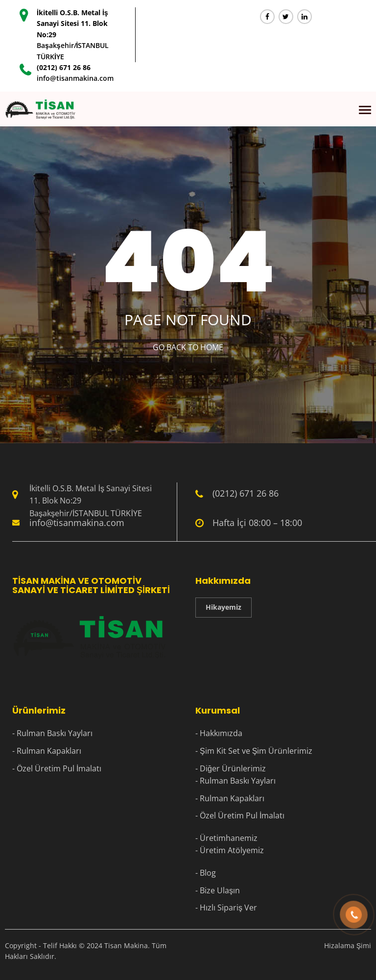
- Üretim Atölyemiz (230, 850)
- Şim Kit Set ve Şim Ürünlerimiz (254, 751)
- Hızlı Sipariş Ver (226, 908)
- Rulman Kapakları (47, 751)
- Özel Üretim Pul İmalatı (57, 768)
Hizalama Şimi (348, 945)
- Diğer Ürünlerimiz (231, 768)
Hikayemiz (223, 607)
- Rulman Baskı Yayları (52, 733)
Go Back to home (188, 347)
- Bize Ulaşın (218, 890)
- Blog (206, 873)
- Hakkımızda (219, 733)
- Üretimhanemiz (226, 838)
